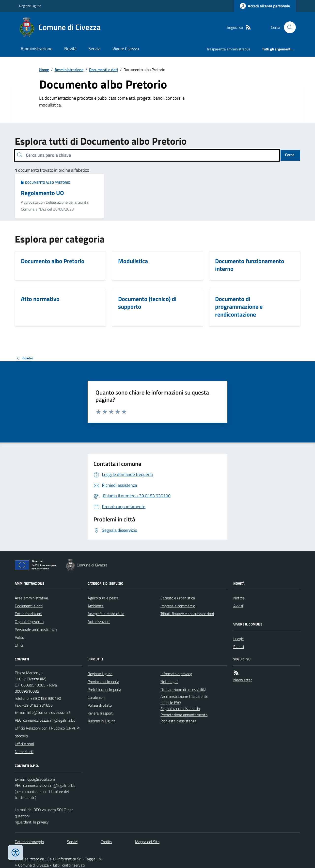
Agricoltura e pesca (103, 598)
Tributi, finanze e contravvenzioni (187, 614)
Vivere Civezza (126, 49)
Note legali (169, 682)
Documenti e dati (103, 70)
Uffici (19, 645)
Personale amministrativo (36, 629)
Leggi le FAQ (171, 702)
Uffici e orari (24, 744)
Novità (70, 49)
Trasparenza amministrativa (228, 49)
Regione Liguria (30, 6)
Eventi (239, 647)
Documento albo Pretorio (46, 182)
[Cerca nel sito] (288, 27)
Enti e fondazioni (28, 614)
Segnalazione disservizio (180, 709)
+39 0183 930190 (46, 698)
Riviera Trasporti (101, 713)
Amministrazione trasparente (184, 696)
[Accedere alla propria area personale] (265, 6)
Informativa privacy (176, 674)
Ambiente (96, 606)
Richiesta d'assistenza (178, 721)
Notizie (239, 598)
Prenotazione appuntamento (184, 715)
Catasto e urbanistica (178, 598)
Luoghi (239, 639)
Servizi (94, 49)
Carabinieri (96, 697)
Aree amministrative (31, 598)
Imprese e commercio (178, 606)
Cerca (290, 155)
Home (44, 70)
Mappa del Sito (147, 842)
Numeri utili (24, 752)
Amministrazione (37, 49)
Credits (106, 842)
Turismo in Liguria (102, 721)
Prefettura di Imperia (104, 689)
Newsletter (243, 680)
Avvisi (238, 606)
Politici (20, 637)
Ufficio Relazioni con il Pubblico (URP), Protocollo (47, 732)
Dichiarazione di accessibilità (183, 689)
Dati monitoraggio (29, 842)
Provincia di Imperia (103, 682)
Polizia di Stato (100, 705)
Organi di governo (29, 622)
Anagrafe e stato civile (106, 614)
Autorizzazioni (99, 622)
